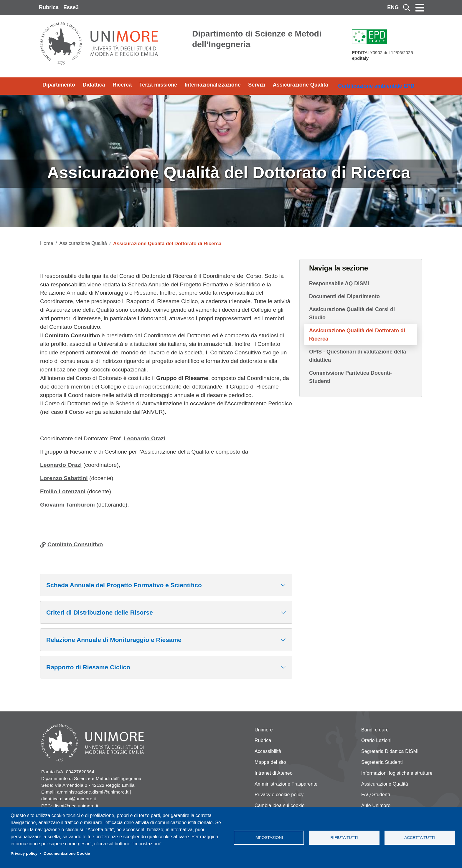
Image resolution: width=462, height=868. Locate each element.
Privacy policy (24, 853)
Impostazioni (269, 838)
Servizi (257, 85)
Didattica (94, 85)
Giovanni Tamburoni (67, 505)
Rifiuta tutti (344, 838)
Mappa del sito (270, 762)
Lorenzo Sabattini (64, 478)
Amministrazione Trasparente (286, 784)
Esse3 (71, 7)
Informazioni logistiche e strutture (397, 773)
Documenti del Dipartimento (344, 296)
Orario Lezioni (376, 740)
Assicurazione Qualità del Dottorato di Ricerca (357, 335)
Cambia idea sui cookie (280, 805)
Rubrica (49, 7)
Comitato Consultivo (75, 544)
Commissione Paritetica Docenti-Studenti (350, 377)
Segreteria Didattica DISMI (390, 751)
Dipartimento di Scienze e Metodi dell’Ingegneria (257, 39)
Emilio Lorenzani (63, 491)
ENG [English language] (393, 7)
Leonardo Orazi (145, 438)
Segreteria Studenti (382, 762)
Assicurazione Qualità (301, 85)
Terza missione (158, 85)
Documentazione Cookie (67, 853)
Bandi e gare (375, 730)
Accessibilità (268, 751)
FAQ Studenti (376, 795)
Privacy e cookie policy (279, 795)
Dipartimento (59, 85)
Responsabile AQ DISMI (339, 283)
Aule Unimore (376, 805)
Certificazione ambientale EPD (376, 86)
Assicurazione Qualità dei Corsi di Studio (352, 313)
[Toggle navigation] (420, 8)
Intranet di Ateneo (274, 773)
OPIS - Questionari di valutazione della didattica (358, 356)
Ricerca (122, 85)
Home (47, 243)
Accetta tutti (420, 838)
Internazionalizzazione (213, 85)
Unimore (264, 730)
